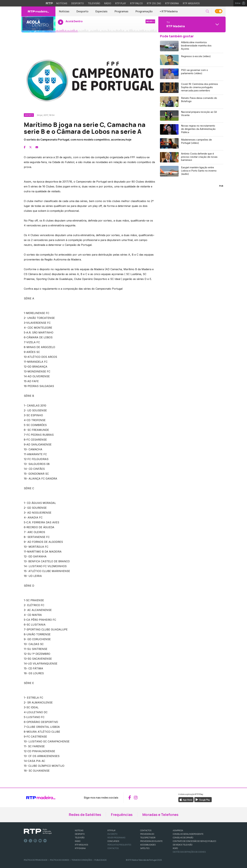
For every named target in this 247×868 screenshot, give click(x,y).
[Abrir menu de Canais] (192, 24)
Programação (144, 11)
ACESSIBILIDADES (148, 845)
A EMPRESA (178, 830)
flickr (45, 841)
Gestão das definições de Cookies (189, 852)
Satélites (145, 848)
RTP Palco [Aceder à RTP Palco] (136, 3)
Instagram (35, 841)
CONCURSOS (113, 841)
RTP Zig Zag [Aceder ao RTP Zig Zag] (154, 3)
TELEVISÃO (80, 838)
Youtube (40, 841)
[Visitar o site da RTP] (49, 3)
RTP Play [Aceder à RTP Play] (121, 3)
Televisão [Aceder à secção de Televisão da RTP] (94, 3)
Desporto (82, 11)
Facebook (26, 841)
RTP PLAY (112, 830)
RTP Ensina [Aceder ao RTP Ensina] (172, 3)
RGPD (175, 848)
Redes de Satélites (85, 815)
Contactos (113, 848)
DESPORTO (80, 834)
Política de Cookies (59, 860)
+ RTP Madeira (169, 11)
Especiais (101, 11)
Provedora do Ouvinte (151, 841)
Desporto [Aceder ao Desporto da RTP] (78, 3)
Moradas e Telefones (160, 815)
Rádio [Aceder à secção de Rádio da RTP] (108, 3)
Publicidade (100, 860)
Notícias (64, 11)
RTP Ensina (80, 848)
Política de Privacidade (36, 860)
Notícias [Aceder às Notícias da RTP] (62, 3)
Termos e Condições (82, 860)
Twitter (30, 841)
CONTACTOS (146, 830)
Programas (121, 11)
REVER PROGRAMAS (116, 838)
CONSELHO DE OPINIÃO (183, 838)
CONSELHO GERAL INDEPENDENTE (188, 834)
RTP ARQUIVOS (81, 845)
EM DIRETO (112, 834)
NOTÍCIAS (79, 830)
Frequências (122, 815)
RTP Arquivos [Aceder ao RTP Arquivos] (191, 3)
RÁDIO (78, 841)
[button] (207, 11)
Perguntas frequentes (119, 845)
